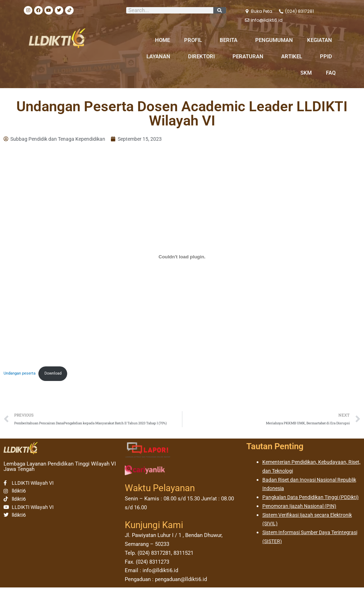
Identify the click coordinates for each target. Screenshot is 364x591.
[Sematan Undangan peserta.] (182, 257)
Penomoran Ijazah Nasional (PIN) (302, 519)
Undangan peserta (21, 375)
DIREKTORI (203, 57)
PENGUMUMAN (274, 40)
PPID (328, 57)
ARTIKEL (293, 57)
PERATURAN (250, 57)
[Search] (220, 10)
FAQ (331, 73)
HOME (162, 40)
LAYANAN (160, 57)
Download (58, 375)
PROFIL (195, 40)
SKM (306, 73)
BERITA (230, 40)
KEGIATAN (321, 40)
